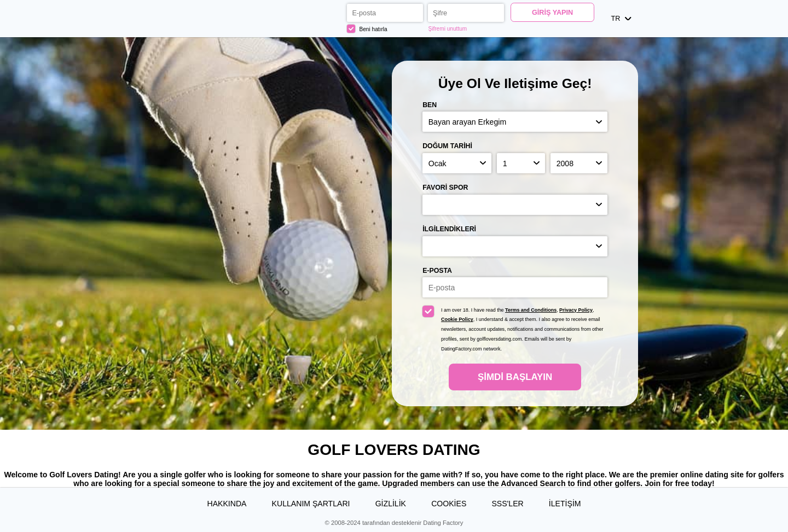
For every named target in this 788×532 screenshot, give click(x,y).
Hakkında (227, 504)
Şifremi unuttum (447, 29)
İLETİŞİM (565, 504)
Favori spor (445, 188)
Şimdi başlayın (515, 377)
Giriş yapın (552, 13)
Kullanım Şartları (311, 504)
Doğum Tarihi (447, 146)
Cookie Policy (457, 319)
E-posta (437, 271)
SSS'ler (507, 504)
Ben (430, 105)
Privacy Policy (576, 310)
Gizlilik (391, 504)
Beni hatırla (367, 29)
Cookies (449, 504)
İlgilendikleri (449, 229)
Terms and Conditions (531, 310)
